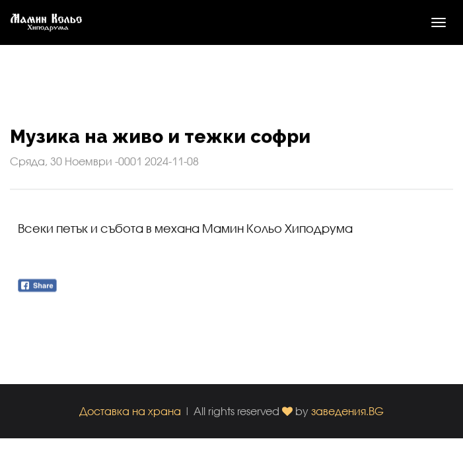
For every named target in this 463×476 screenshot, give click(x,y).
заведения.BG (347, 411)
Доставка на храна (130, 411)
